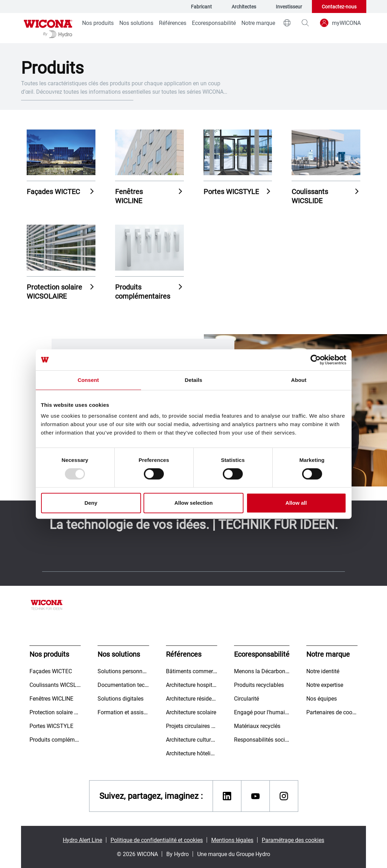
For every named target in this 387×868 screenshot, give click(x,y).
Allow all (296, 503)
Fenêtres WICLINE (129, 196)
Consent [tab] (88, 380)
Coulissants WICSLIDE (310, 196)
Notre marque (258, 23)
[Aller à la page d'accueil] (48, 28)
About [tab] (299, 380)
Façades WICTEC (53, 191)
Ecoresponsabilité (214, 23)
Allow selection (193, 503)
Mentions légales (232, 840)
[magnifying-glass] (305, 23)
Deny (91, 503)
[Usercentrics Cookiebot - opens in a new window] (316, 360)
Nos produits (98, 23)
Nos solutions (136, 23)
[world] (287, 23)
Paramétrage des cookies (293, 840)
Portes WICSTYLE (231, 191)
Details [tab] (194, 380)
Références (173, 23)
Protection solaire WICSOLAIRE (54, 291)
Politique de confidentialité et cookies (157, 840)
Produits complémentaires (143, 291)
